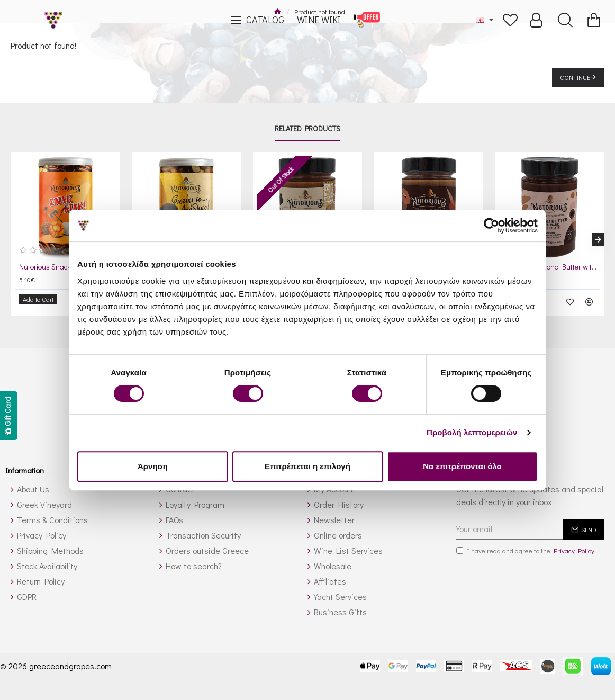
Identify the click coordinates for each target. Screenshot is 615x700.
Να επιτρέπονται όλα (462, 466)
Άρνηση (153, 466)
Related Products (307, 129)
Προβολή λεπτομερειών (472, 432)
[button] (598, 237)
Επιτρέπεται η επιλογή (307, 466)
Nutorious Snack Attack (55, 267)
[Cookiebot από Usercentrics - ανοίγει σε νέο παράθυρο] (491, 226)
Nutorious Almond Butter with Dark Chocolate (551, 267)
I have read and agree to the (526, 545)
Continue (575, 77)
